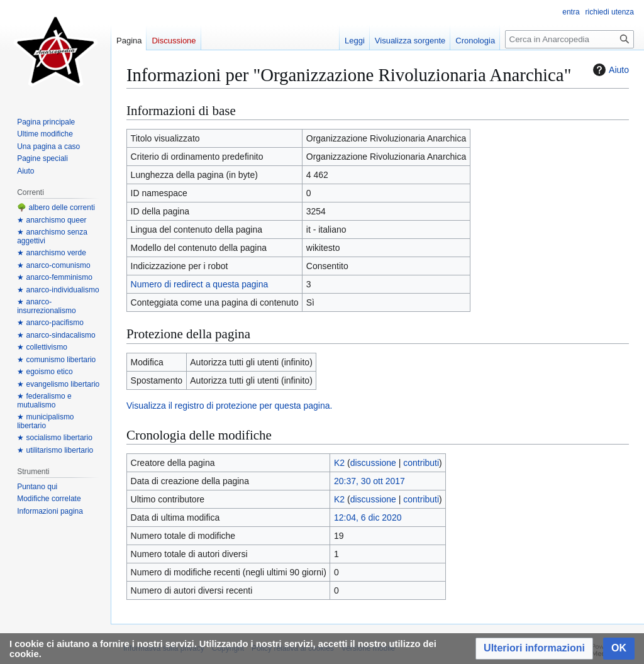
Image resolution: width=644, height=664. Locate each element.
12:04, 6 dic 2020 (368, 517)
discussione (373, 463)
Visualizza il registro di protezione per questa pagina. (229, 406)
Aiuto (609, 70)
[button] (534, 649)
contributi (421, 463)
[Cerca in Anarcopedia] (569, 39)
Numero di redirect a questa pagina (200, 284)
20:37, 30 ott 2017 (369, 481)
